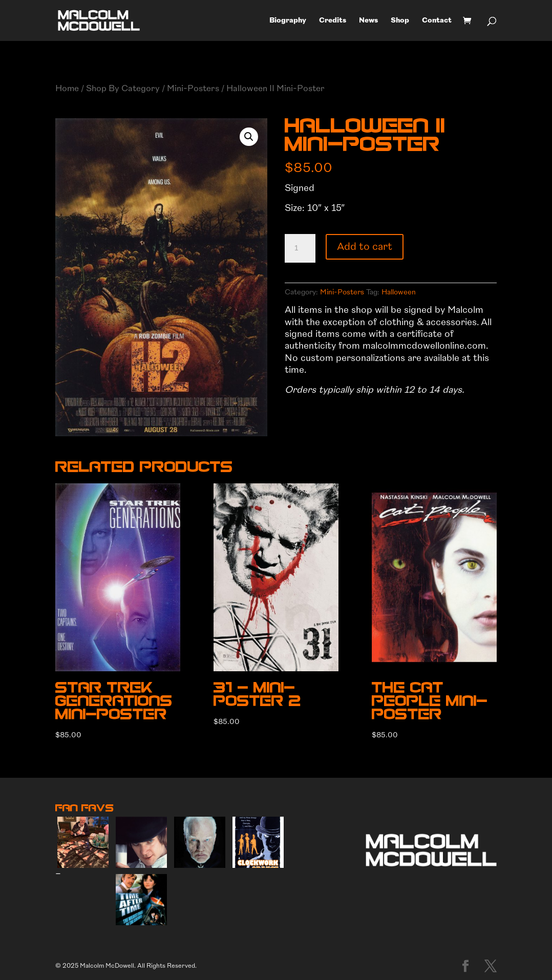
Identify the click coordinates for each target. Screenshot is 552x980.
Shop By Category (123, 88)
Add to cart (365, 247)
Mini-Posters (193, 88)
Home (67, 88)
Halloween (399, 292)
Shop (400, 21)
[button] (249, 137)
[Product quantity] (300, 248)
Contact (437, 21)
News (368, 21)
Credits (333, 21)
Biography (288, 21)
